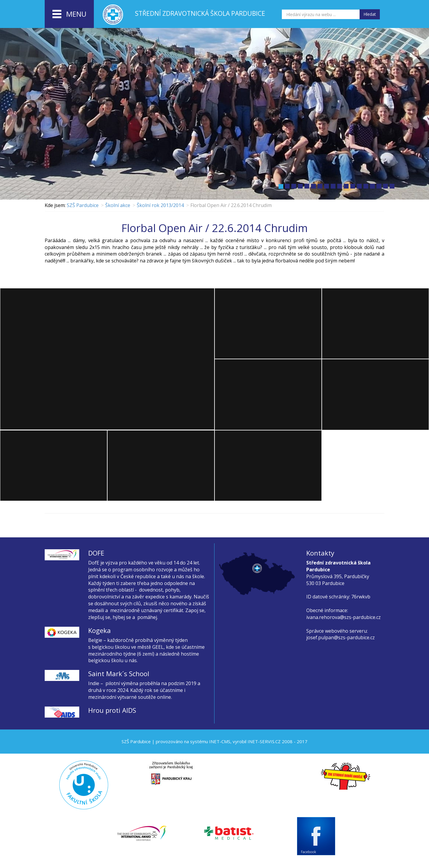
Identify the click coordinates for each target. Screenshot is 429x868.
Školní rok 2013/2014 (160, 205)
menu (69, 14)
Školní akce (118, 205)
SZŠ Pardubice (83, 205)
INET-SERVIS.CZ (264, 741)
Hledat (370, 14)
